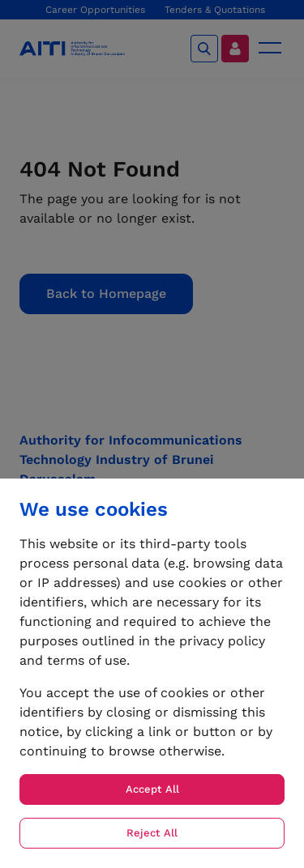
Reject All (152, 833)
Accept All (152, 789)
